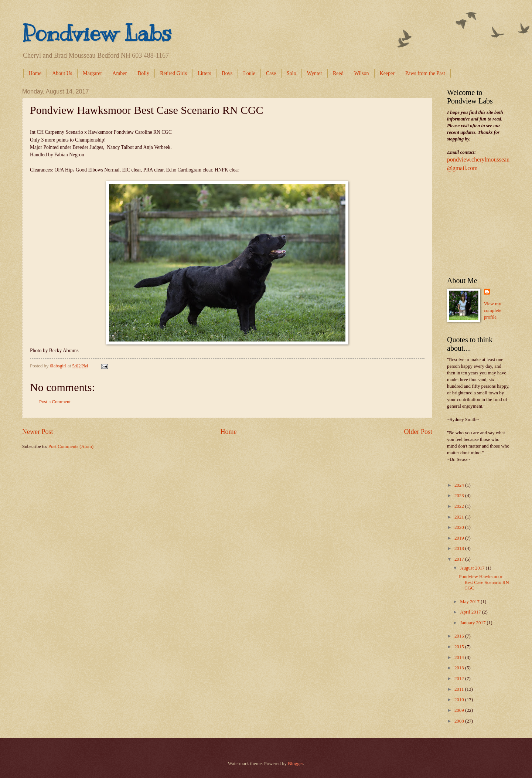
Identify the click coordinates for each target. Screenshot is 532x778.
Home (35, 73)
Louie (249, 73)
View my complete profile (493, 310)
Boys (227, 73)
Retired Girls (173, 73)
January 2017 (473, 623)
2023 (460, 496)
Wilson (362, 73)
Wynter (315, 73)
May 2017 (470, 602)
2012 (460, 679)
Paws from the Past (425, 73)
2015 (460, 647)
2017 (460, 559)
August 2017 (473, 568)
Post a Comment (55, 402)
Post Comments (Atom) (71, 446)
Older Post (418, 432)
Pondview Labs (97, 33)
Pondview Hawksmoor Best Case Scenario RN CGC (484, 582)
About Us (62, 73)
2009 (460, 710)
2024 (460, 485)
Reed (338, 73)
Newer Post (38, 432)
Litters (204, 73)
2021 (460, 517)
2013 (460, 668)
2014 (460, 658)
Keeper (387, 73)
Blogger (295, 764)
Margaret (92, 73)
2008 (460, 721)
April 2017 (471, 612)
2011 (460, 689)
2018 (460, 548)
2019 (460, 538)
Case (271, 73)
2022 (460, 506)
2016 (460, 636)
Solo (291, 73)
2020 (460, 527)
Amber (120, 73)
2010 (460, 700)
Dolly (143, 73)
